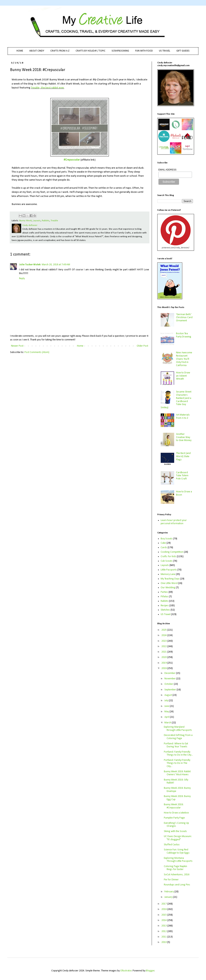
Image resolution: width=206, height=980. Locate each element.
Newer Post (17, 346)
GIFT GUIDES (183, 51)
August (168, 695)
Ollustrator (126, 971)
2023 (164, 641)
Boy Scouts (167, 539)
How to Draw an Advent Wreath (183, 376)
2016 (164, 909)
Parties (164, 592)
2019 (164, 663)
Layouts (37, 221)
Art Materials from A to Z (183, 416)
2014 (164, 920)
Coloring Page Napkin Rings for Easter (175, 868)
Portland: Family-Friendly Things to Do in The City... (177, 763)
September (171, 690)
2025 (164, 630)
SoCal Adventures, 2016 (177, 875)
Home (80, 346)
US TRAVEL (165, 51)
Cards (164, 548)
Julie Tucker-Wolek (30, 265)
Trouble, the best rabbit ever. (48, 88)
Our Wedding (168, 588)
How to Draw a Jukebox (176, 813)
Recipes (165, 606)
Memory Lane (168, 574)
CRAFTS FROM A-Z (60, 51)
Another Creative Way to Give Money (184, 437)
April (167, 717)
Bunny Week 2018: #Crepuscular (174, 806)
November (170, 679)
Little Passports (169, 570)
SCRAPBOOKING (120, 51)
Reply (22, 278)
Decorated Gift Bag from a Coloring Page (178, 737)
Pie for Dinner (171, 880)
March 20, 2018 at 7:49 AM (56, 265)
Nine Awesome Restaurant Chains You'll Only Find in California (184, 359)
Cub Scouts (167, 561)
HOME (20, 51)
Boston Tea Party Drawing (184, 335)
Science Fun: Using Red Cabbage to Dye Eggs (177, 851)
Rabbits (46, 221)
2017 (164, 904)
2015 (164, 915)
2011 (164, 937)
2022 (164, 646)
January (169, 897)
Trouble (54, 221)
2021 (164, 652)
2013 (164, 926)
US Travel (166, 614)
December (170, 673)
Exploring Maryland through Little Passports (178, 729)
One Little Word (169, 583)
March (168, 723)
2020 (164, 657)
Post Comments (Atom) (37, 352)
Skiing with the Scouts (175, 831)
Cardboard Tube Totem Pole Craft (182, 476)
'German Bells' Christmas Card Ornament (184, 318)
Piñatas (165, 597)
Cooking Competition (172, 552)
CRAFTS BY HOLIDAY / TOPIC (91, 51)
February (169, 892)
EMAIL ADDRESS (167, 170)
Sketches (165, 610)
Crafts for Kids (168, 557)
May (167, 712)
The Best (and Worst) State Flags (183, 456)
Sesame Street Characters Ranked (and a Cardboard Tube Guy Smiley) (176, 400)
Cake (163, 543)
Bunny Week (26, 221)
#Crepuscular (72, 160)
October (169, 684)
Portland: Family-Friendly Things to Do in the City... (178, 754)
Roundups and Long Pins (177, 885)
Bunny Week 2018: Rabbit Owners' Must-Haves (177, 773)
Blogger (150, 971)
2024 (164, 635)
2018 (164, 668)
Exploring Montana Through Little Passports (178, 860)
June (167, 706)
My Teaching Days (170, 579)
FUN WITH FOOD (144, 51)
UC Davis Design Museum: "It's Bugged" (178, 838)
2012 (164, 931)
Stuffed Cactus (172, 845)
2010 (164, 942)
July (167, 701)
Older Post (142, 346)
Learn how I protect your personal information (174, 522)
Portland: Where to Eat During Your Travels (176, 745)
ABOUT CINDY (37, 51)
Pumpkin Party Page (174, 818)
